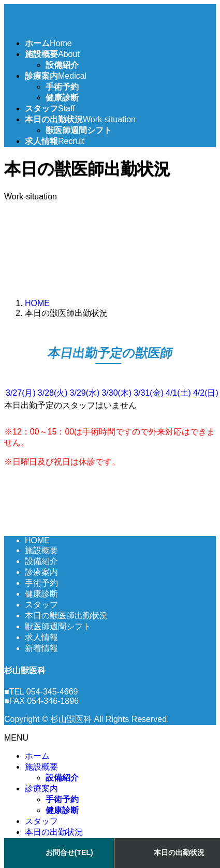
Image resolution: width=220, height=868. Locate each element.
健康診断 (62, 98)
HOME (37, 540)
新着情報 (41, 648)
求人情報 (41, 637)
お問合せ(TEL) (69, 852)
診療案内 (41, 572)
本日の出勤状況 (54, 832)
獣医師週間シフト (79, 130)
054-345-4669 (52, 692)
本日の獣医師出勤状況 (66, 616)
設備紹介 (62, 65)
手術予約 (62, 87)
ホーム (37, 756)
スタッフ (41, 605)
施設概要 (41, 550)
